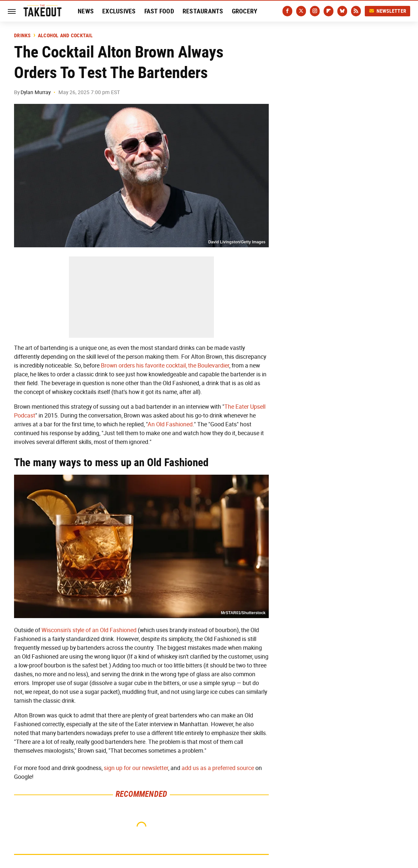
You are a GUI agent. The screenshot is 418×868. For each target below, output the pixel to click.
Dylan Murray (36, 92)
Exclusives (119, 11)
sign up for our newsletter (136, 768)
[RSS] (356, 11)
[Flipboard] (329, 11)
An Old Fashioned (170, 424)
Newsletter (388, 11)
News (86, 11)
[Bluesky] (342, 11)
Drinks (22, 36)
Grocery (245, 11)
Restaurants (203, 11)
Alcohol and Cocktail (65, 36)
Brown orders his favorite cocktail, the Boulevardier (165, 366)
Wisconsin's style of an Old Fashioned (89, 630)
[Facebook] (287, 11)
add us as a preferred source (218, 768)
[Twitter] (301, 11)
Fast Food (159, 11)
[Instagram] (315, 11)
